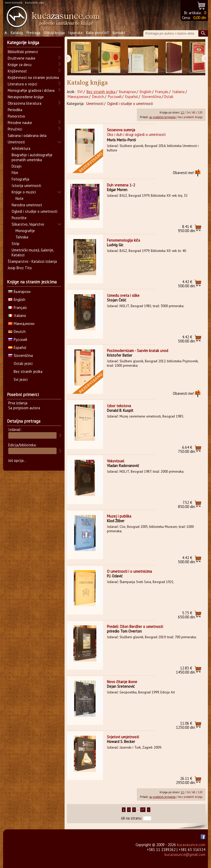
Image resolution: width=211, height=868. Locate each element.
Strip (15, 244)
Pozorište (19, 218)
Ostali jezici (23, 363)
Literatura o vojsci (22, 84)
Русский (115, 97)
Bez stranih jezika (101, 92)
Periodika (15, 110)
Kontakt (119, 33)
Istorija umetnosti (26, 186)
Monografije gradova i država (31, 90)
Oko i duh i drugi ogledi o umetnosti (136, 134)
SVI (80, 92)
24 (188, 112)
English (146, 92)
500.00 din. (187, 284)
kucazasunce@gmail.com (185, 854)
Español (132, 97)
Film (15, 173)
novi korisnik (14, 2)
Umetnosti (95, 104)
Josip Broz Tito (20, 268)
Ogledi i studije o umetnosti (130, 104)
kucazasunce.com (191, 845)
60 (194, 112)
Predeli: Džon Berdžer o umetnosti (135, 627)
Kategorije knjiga (23, 43)
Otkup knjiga (54, 33)
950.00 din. (187, 229)
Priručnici (15, 129)
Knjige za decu (20, 65)
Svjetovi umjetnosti (123, 737)
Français (162, 92)
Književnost (17, 71)
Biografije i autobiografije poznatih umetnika (32, 157)
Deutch (98, 97)
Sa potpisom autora (24, 408)
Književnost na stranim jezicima (33, 77)
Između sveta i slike (123, 295)
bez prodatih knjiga (190, 117)
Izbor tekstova (119, 406)
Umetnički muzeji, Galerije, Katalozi (33, 252)
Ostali (169, 97)
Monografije (25, 231)
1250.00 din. (186, 725)
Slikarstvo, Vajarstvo (28, 224)
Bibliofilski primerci (23, 52)
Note (19, 198)
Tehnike (22, 237)
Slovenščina (151, 97)
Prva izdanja (18, 403)
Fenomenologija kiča (123, 240)
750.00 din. (187, 449)
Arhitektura (21, 148)
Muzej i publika (119, 516)
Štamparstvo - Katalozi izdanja (32, 261)
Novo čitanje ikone (122, 682)
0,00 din (200, 18)
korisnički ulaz (35, 2)
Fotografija (20, 179)
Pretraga (33, 33)
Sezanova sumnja (121, 130)
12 (182, 112)
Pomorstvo (16, 116)
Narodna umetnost (27, 205)
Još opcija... (17, 460)
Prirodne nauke (20, 123)
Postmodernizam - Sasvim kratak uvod (138, 351)
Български (127, 92)
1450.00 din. (186, 670)
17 (143, 810)
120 (200, 112)
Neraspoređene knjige (26, 97)
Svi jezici (21, 379)
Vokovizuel (116, 461)
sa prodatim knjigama (162, 117)
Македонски (78, 97)
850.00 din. (187, 505)
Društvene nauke (22, 58)
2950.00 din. (186, 780)
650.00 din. (187, 615)
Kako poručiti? (97, 33)
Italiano (178, 92)
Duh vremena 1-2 (121, 185)
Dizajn (17, 166)
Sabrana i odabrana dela (27, 136)
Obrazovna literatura (25, 103)
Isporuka (75, 33)
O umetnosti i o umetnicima (129, 571)
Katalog (17, 33)
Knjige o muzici (24, 192)
